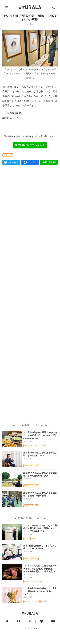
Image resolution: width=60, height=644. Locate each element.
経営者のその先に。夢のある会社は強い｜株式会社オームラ (40, 462)
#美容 (31, 566)
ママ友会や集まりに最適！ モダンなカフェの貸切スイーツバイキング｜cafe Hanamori (40, 443)
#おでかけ (27, 609)
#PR (44, 453)
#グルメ (38, 453)
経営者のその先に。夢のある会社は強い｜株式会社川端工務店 (40, 482)
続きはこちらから (12, 125)
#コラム (27, 546)
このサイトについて (30, 636)
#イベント (27, 589)
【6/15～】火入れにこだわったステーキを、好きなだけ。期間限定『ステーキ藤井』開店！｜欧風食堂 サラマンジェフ (40, 578)
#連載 (33, 546)
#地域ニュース (8, 163)
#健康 (26, 566)
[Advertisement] (30, 269)
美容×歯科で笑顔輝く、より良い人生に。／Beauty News (40, 555)
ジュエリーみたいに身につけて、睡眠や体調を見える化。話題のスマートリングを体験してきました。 (40, 536)
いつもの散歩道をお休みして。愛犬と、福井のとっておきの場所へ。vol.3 (40, 599)
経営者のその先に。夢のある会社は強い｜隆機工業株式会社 (40, 502)
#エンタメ (36, 609)
